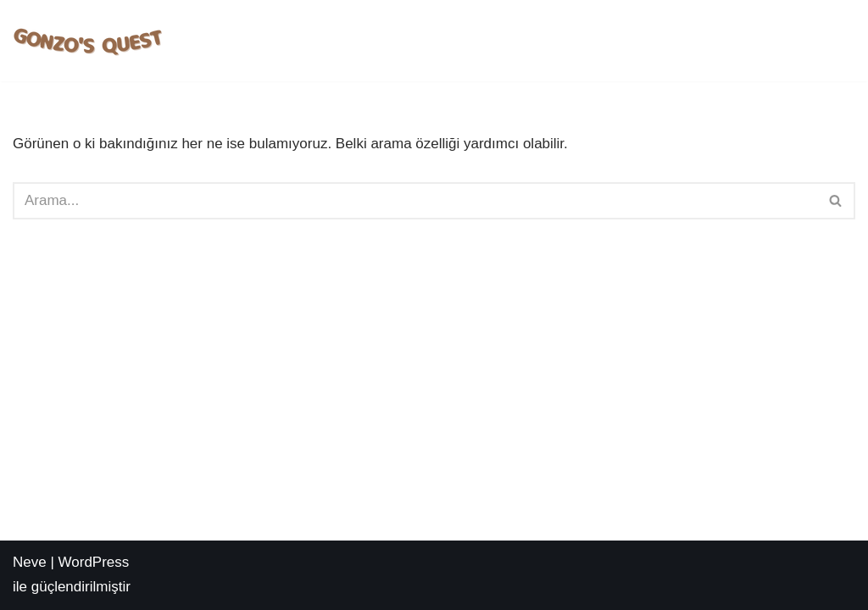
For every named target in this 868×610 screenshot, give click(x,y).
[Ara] (415, 201)
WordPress (94, 562)
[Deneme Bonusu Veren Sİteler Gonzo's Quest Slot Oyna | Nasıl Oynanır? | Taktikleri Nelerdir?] (89, 41)
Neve (30, 562)
